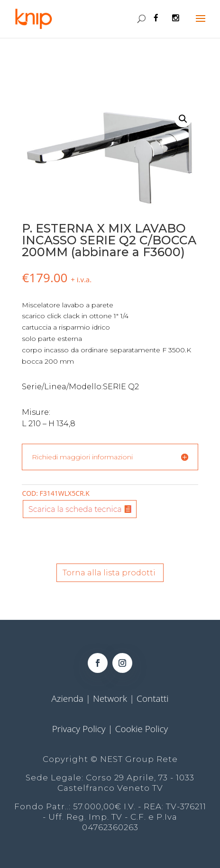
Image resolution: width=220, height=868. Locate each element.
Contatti (153, 698)
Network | (115, 698)
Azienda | (72, 698)
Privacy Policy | (84, 729)
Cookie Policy (142, 729)
